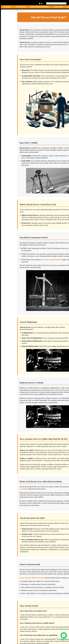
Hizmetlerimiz (21, 7)
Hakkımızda (59, 7)
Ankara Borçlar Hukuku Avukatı (32, 578)
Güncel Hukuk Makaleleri (40, 7)
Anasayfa (7, 7)
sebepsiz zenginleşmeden (52, 260)
